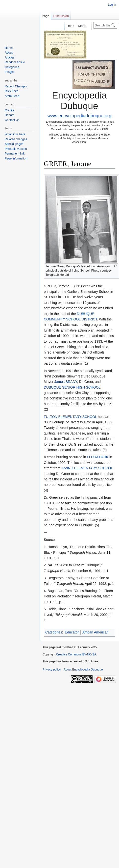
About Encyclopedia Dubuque (83, 670)
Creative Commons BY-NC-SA (76, 654)
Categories (54, 632)
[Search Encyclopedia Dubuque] (105, 25)
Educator (72, 632)
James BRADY (66, 382)
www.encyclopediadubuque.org (79, 116)
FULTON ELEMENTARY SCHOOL (70, 417)
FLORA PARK (98, 457)
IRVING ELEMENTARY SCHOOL (87, 468)
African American (95, 632)
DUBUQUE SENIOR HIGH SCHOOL (72, 387)
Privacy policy (52, 670)
